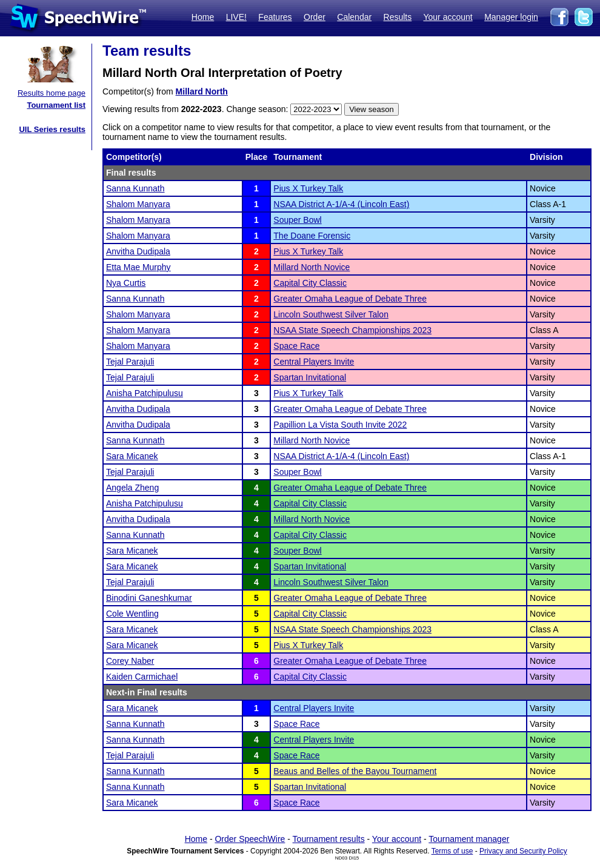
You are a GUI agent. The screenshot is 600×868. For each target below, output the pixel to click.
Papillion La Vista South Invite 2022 (340, 425)
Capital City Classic (310, 283)
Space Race (296, 346)
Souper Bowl (297, 220)
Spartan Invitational (310, 377)
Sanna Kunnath (135, 188)
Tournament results (329, 839)
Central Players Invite (314, 362)
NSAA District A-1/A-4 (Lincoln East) (341, 204)
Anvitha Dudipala (138, 251)
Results (398, 17)
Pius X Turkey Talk (308, 188)
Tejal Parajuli (130, 362)
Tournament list (56, 105)
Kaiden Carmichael (142, 677)
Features (275, 17)
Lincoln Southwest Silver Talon (331, 314)
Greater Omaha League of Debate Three (350, 299)
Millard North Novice (312, 267)
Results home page (52, 93)
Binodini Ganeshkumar (149, 598)
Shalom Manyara (138, 204)
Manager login (511, 17)
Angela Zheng (132, 488)
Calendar (354, 17)
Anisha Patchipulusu (145, 393)
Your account (448, 17)
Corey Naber (130, 661)
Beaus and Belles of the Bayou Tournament (355, 771)
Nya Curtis (126, 283)
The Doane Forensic (312, 236)
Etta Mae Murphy (138, 267)
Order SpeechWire (250, 839)
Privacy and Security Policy (523, 851)
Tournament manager (469, 839)
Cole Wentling (132, 614)
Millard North (202, 91)
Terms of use (452, 851)
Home (203, 17)
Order (315, 17)
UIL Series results (52, 129)
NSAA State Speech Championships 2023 (352, 330)
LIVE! (236, 17)
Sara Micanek (132, 456)
